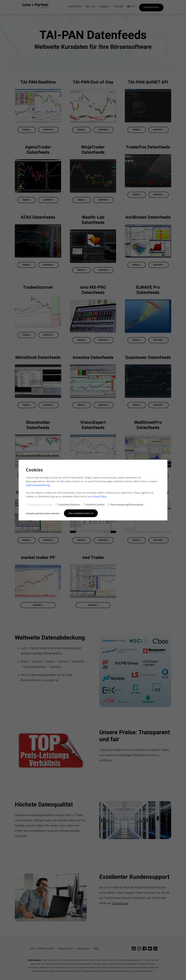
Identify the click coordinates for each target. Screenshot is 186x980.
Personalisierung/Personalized (125, 504)
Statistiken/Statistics (68, 504)
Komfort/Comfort (94, 504)
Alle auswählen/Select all (81, 513)
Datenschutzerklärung (38, 485)
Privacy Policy (99, 496)
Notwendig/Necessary (39, 504)
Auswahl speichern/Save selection (43, 513)
